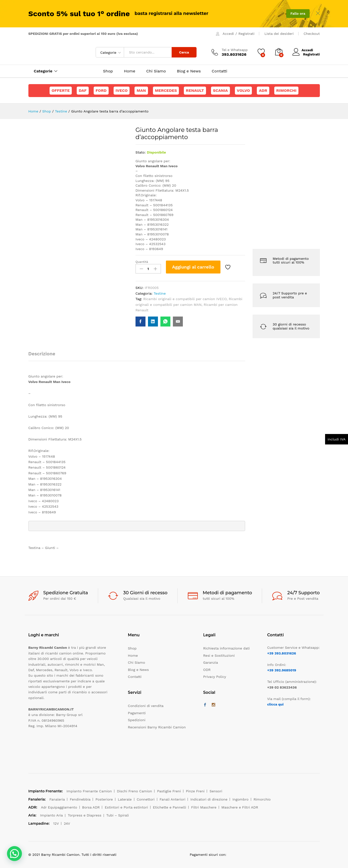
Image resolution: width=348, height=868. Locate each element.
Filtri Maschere (204, 807)
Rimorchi (286, 90)
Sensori (216, 791)
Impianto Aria (52, 815)
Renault (195, 90)
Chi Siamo (156, 71)
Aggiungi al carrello (193, 267)
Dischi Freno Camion (134, 791)
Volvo (244, 90)
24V (67, 823)
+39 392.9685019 (281, 670)
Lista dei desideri (279, 34)
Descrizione (42, 354)
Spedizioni (137, 720)
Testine (160, 293)
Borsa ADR (91, 807)
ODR (207, 670)
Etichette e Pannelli (170, 807)
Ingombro (241, 799)
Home (130, 71)
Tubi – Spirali (118, 815)
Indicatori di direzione (209, 799)
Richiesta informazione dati (227, 648)
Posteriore (104, 799)
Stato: (141, 152)
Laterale (125, 799)
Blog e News (189, 71)
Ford (101, 90)
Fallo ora (298, 13)
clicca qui (275, 704)
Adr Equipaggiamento (59, 807)
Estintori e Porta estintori (126, 807)
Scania (220, 90)
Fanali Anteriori (173, 799)
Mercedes (166, 90)
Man (141, 90)
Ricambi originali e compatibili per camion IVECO (185, 299)
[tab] (44, 356)
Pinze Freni (195, 791)
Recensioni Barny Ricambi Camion (157, 727)
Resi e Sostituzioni (219, 655)
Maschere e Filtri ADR (240, 807)
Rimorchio (262, 799)
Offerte (61, 90)
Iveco (122, 90)
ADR (263, 90)
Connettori (146, 799)
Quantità (142, 262)
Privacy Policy (215, 677)
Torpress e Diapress (85, 815)
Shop (108, 71)
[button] (14, 854)
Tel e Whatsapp (235, 50)
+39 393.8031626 (281, 653)
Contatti (219, 71)
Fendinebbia (80, 799)
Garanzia (211, 662)
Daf (83, 90)
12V (56, 823)
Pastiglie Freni (169, 791)
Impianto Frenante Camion (89, 791)
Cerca (184, 52)
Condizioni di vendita (146, 706)
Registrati (246, 34)
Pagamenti (137, 713)
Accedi (228, 34)
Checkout (312, 34)
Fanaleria (57, 799)
